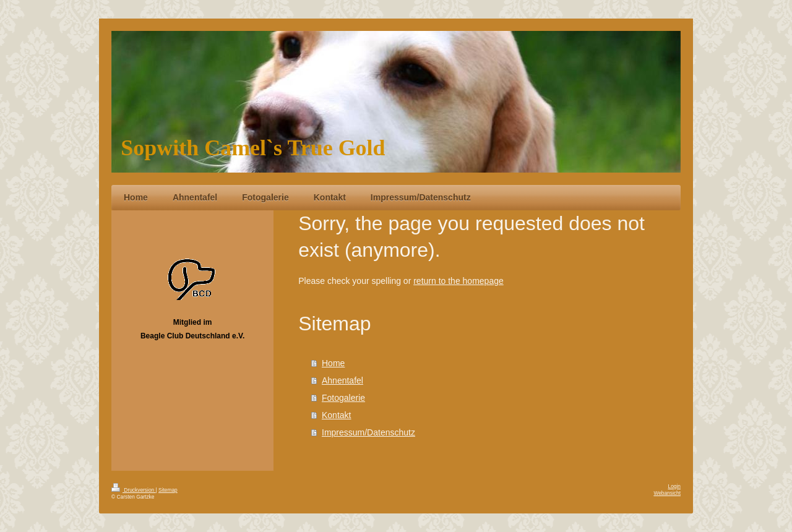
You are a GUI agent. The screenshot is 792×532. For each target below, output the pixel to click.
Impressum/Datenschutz (368, 432)
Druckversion (134, 490)
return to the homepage (458, 281)
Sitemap (168, 490)
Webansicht (667, 493)
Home (333, 363)
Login (675, 486)
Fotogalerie (343, 398)
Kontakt (336, 415)
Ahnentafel (342, 380)
